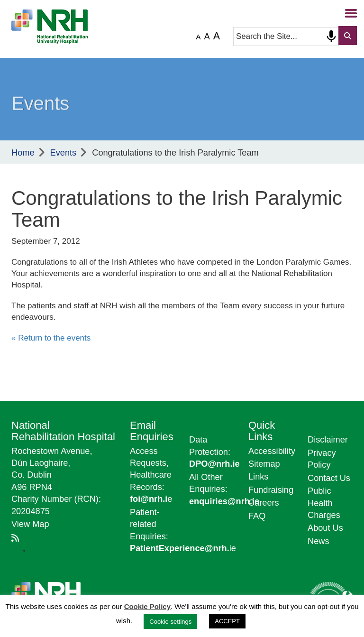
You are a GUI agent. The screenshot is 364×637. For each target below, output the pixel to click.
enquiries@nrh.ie (224, 501)
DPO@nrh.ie (214, 464)
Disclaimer (328, 440)
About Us (325, 528)
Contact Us (329, 478)
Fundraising (271, 490)
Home (23, 153)
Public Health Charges (324, 503)
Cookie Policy (147, 606)
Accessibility (272, 451)
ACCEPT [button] (227, 621)
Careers (264, 503)
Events (64, 153)
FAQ (257, 516)
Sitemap (264, 464)
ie (183, 548)
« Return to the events (51, 338)
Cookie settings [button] (170, 622)
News (318, 541)
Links (258, 477)
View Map (30, 524)
